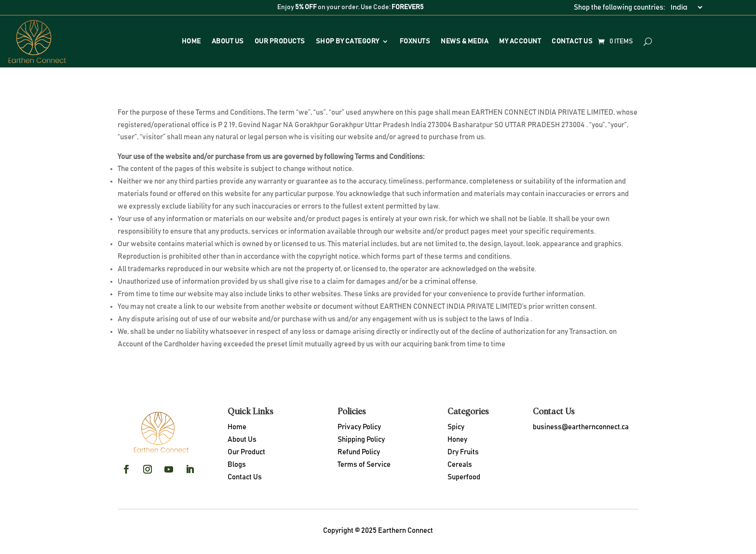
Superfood (464, 477)
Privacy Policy (359, 427)
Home (191, 41)
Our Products (280, 41)
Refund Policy (359, 452)
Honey (457, 440)
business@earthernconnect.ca (581, 427)
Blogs (237, 465)
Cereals (460, 465)
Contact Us (572, 41)
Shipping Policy (361, 440)
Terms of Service (364, 465)
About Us (228, 41)
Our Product (246, 452)
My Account (520, 41)
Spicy (456, 427)
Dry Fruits (463, 452)
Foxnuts (415, 41)
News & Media (465, 41)
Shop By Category (348, 41)
